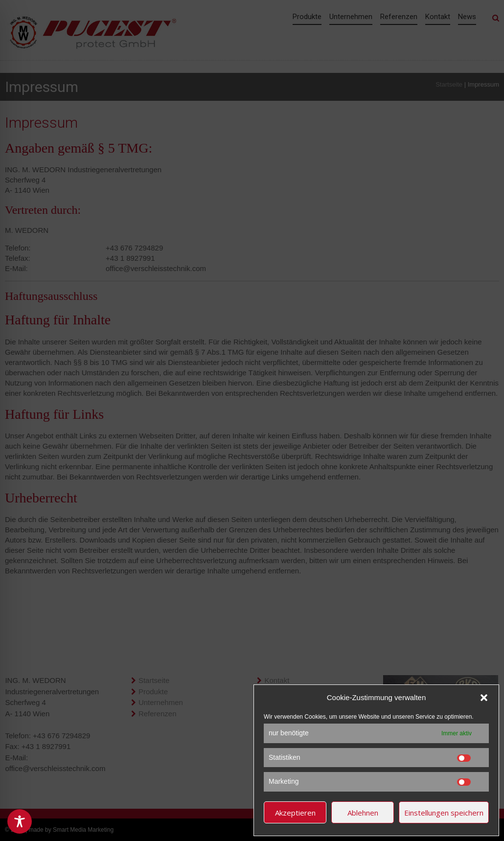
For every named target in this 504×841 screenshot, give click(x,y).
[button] (484, 698)
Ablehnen (363, 813)
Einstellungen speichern (444, 813)
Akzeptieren (295, 813)
